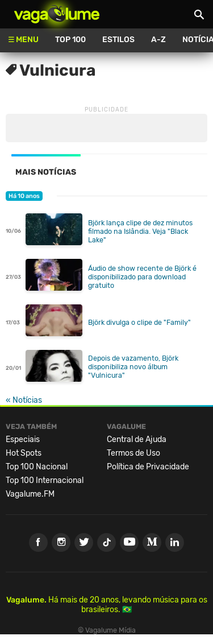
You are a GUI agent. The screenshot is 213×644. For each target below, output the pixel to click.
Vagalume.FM (30, 494)
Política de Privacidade (148, 467)
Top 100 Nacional (37, 467)
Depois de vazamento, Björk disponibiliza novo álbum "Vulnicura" (133, 367)
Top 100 (70, 40)
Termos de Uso (133, 453)
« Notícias (24, 400)
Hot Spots (24, 453)
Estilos (118, 40)
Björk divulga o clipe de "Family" (139, 322)
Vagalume (57, 14)
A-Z (158, 40)
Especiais (23, 439)
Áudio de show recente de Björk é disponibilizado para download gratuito (142, 277)
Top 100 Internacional (45, 480)
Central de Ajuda (137, 439)
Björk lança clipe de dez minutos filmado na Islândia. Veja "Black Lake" (140, 231)
